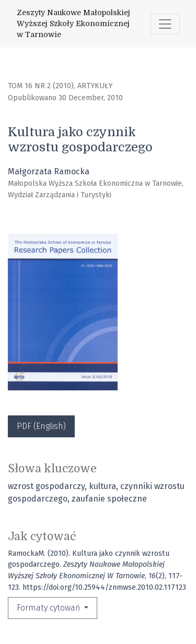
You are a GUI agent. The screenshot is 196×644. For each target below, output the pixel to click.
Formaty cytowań (49, 608)
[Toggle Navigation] (165, 24)
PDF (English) (41, 426)
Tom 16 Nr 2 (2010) (41, 86)
